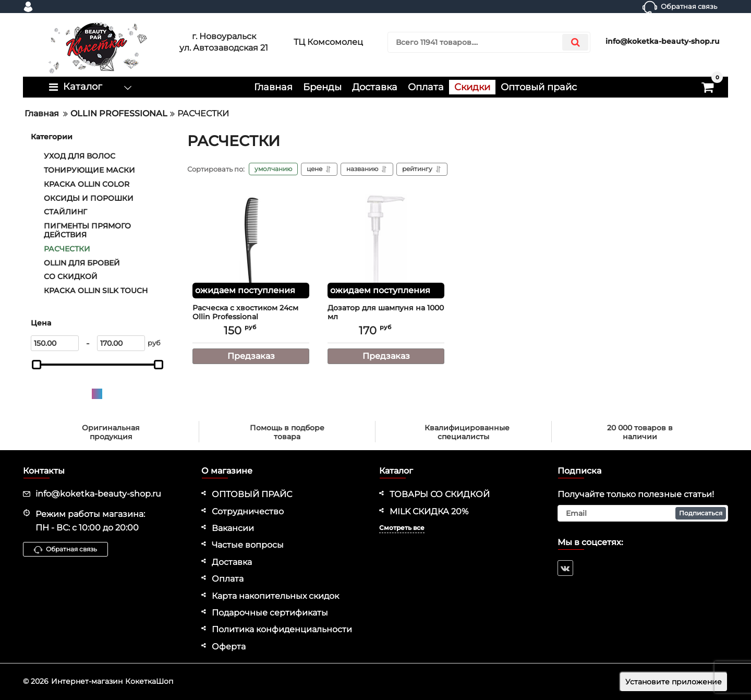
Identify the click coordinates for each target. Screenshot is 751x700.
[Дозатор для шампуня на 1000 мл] (386, 246)
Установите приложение (674, 682)
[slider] (37, 365)
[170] (121, 343)
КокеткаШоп (149, 681)
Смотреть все (402, 528)
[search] (489, 42)
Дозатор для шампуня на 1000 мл (386, 317)
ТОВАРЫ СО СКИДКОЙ (440, 494)
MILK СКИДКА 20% (429, 511)
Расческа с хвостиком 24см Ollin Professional (251, 317)
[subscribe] (643, 513)
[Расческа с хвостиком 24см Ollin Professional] (251, 246)
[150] (55, 343)
